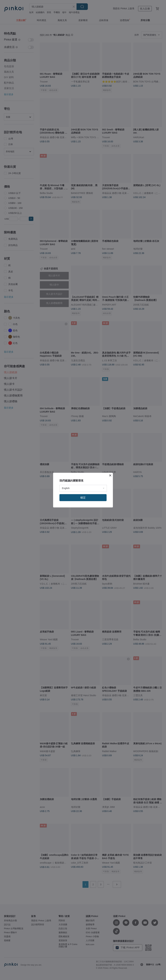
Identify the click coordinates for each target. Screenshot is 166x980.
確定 (83, 498)
